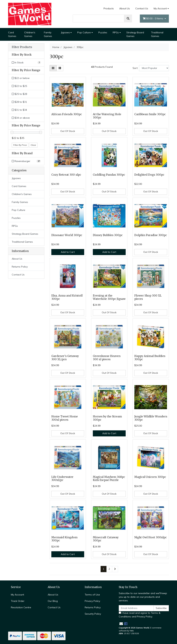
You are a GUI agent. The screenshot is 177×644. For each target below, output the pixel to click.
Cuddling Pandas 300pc (109, 175)
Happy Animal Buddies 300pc (150, 358)
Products (109, 8)
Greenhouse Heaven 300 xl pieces (107, 358)
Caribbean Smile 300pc (150, 114)
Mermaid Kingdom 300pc (64, 539)
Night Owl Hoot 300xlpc (150, 537)
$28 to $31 (19, 102)
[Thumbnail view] (53, 68)
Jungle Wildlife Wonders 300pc (151, 418)
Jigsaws (65, 32)
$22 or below (21, 78)
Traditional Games (157, 34)
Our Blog (53, 601)
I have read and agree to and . (140, 615)
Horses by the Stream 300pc (107, 418)
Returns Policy (20, 267)
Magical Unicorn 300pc (150, 477)
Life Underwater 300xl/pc (62, 479)
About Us (125, 8)
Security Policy (93, 614)
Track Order (18, 601)
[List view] (60, 68)
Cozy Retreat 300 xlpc (66, 175)
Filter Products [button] (22, 47)
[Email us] (121, 624)
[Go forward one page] (115, 569)
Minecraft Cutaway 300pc (106, 539)
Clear (33, 145)
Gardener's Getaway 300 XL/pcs (65, 358)
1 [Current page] (104, 569)
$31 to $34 (19, 110)
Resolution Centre (21, 607)
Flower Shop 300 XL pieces (148, 297)
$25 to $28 (19, 94)
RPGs (116, 32)
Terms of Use (92, 595)
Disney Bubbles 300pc (108, 235)
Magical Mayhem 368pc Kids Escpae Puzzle (109, 479)
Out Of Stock (68, 131)
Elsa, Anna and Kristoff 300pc (67, 297)
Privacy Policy (92, 601)
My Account (17, 595)
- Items (153, 19)
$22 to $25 (19, 86)
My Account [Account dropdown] (160, 8)
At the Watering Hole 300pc (107, 116)
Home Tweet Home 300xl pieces (65, 418)
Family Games (48, 34)
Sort (135, 68)
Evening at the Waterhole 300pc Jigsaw (109, 297)
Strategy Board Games (135, 34)
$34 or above (21, 118)
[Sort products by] (154, 68)
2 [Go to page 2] (109, 569)
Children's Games (30, 34)
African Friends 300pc (67, 114)
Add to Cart (68, 252)
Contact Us (142, 8)
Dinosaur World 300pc (67, 235)
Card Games (12, 34)
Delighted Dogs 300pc (149, 175)
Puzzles (103, 32)
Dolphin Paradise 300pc (151, 235)
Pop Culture (84, 32)
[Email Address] (136, 608)
